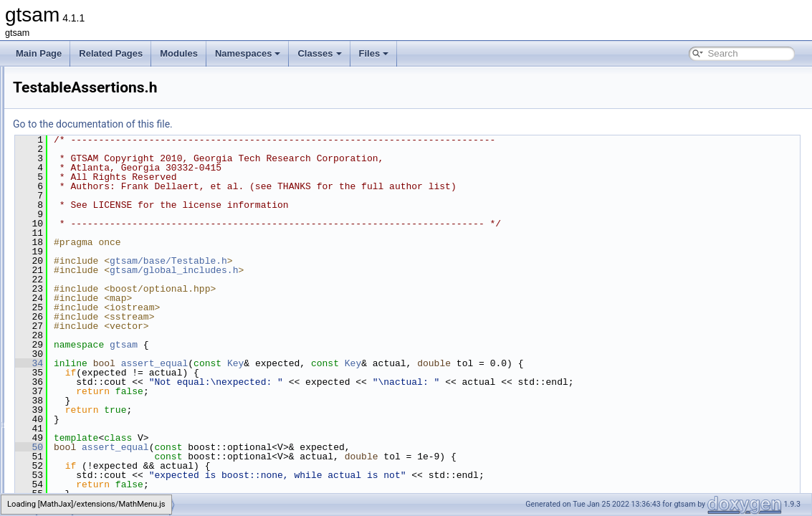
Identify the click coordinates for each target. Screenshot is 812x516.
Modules (179, 53)
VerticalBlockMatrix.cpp (115, 492)
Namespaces (248, 53)
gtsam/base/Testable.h (348, 261)
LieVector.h (91, 82)
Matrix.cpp (90, 129)
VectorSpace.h (98, 476)
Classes (319, 53)
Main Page (39, 53)
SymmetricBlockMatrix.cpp (121, 239)
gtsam (303, 345)
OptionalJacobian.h (107, 176)
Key (415, 363)
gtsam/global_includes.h (353, 270)
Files (374, 53)
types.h (84, 397)
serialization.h (96, 208)
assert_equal (334, 363)
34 (208, 363)
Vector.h (86, 460)
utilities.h (87, 413)
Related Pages (111, 53)
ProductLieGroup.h (106, 192)
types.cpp (89, 381)
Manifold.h (90, 113)
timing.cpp (90, 334)
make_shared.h (100, 97)
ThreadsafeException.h (114, 318)
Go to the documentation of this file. (272, 124)
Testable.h (90, 271)
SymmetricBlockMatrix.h (116, 255)
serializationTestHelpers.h (119, 224)
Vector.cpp (90, 444)
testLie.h (86, 302)
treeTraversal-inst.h (107, 365)
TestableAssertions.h (110, 287)
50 (208, 447)
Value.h (85, 429)
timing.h (85, 350)
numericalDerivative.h (111, 161)
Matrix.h (86, 145)
